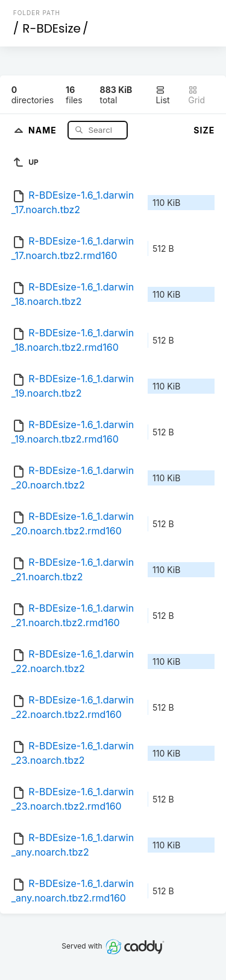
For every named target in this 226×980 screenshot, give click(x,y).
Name (44, 130)
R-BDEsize (52, 28)
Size (204, 130)
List (162, 95)
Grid (196, 95)
